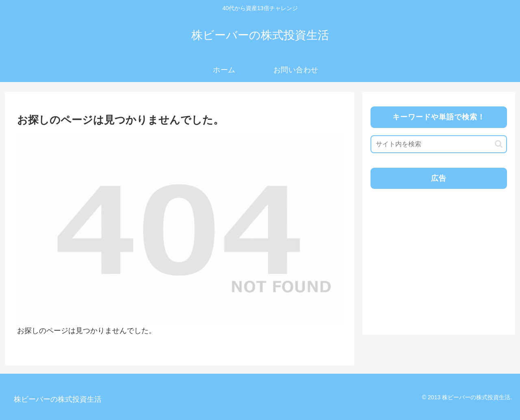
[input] (439, 144)
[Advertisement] (438, 252)
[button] (499, 144)
